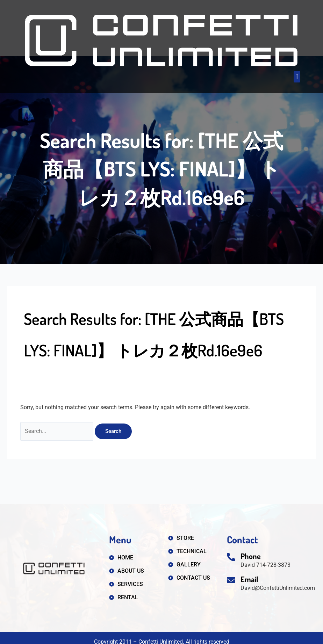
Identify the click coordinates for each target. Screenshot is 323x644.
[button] (297, 77)
